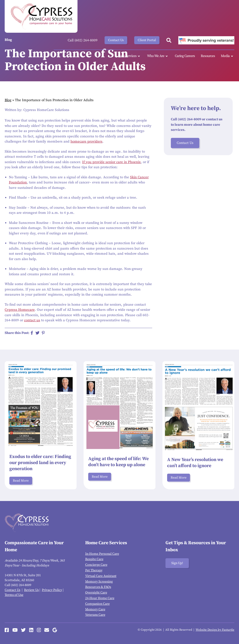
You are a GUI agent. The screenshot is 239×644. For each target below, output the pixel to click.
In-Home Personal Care (102, 554)
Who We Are (158, 56)
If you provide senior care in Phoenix (111, 162)
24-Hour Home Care (100, 598)
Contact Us (116, 40)
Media (228, 56)
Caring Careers (185, 56)
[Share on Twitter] (37, 333)
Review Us (31, 590)
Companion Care (97, 604)
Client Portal (147, 40)
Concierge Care (96, 565)
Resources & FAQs (98, 587)
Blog (8, 100)
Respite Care (94, 559)
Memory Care (95, 609)
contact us (32, 320)
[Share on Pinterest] (43, 333)
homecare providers (86, 141)
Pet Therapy (94, 570)
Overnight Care (96, 593)
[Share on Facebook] (32, 333)
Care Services (130, 56)
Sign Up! (177, 563)
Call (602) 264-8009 (83, 40)
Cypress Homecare (20, 310)
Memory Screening (99, 582)
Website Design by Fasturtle (215, 630)
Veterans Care (95, 615)
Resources (208, 56)
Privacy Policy (52, 590)
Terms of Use (14, 595)
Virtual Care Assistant (101, 576)
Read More (21, 481)
